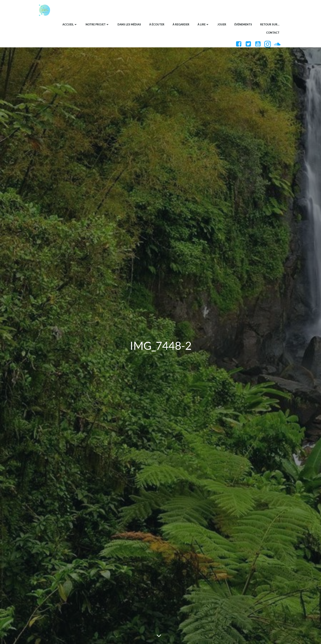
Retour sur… (270, 24)
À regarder (181, 24)
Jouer (222, 24)
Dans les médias (129, 24)
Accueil (70, 24)
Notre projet (97, 24)
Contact (273, 33)
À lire (203, 24)
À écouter (157, 24)
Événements (243, 24)
